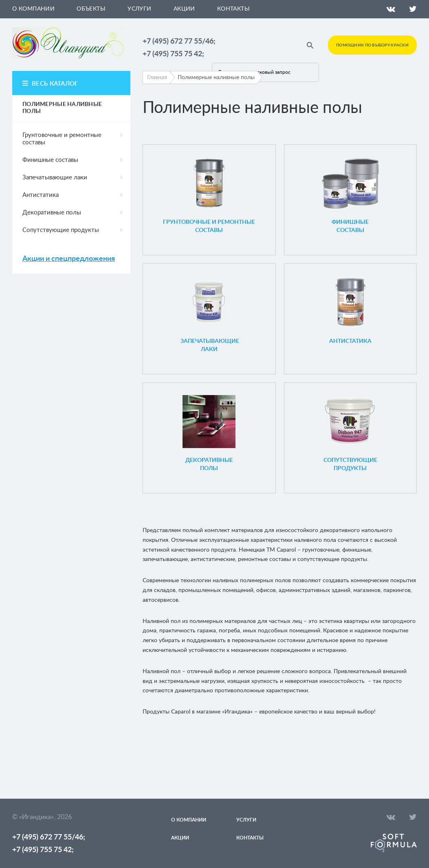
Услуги (140, 9)
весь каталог (55, 84)
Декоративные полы (52, 213)
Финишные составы (50, 160)
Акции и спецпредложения (69, 259)
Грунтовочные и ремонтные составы (62, 139)
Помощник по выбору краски (372, 45)
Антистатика (41, 195)
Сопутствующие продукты (61, 230)
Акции (184, 9)
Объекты (91, 9)
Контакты (233, 9)
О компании (33, 9)
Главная (157, 77)
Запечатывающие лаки (55, 178)
